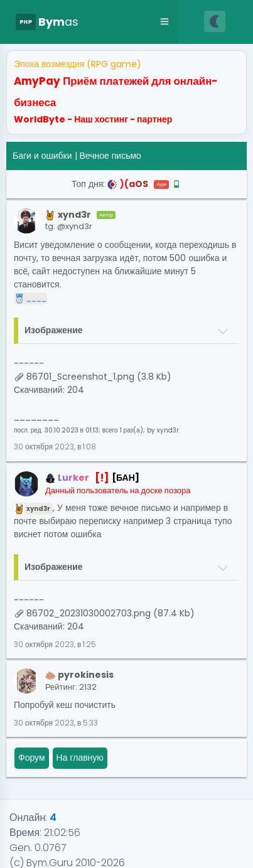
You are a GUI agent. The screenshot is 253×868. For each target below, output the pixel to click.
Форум (32, 758)
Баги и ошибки (42, 156)
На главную (80, 758)
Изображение (54, 330)
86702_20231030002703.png (89, 613)
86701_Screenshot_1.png (80, 377)
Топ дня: (127, 184)
